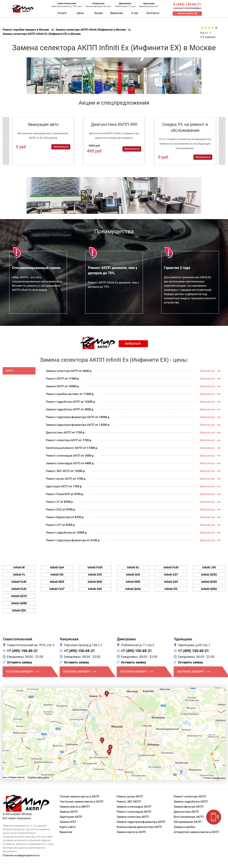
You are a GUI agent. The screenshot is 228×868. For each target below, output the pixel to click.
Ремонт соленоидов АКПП (63, 456)
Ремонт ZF (53, 502)
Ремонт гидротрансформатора (66, 540)
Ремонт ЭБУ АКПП (58, 471)
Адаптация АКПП (57, 486)
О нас (135, 13)
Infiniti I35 (171, 589)
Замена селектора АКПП (62, 371)
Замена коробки (184, 827)
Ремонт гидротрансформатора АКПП (70, 417)
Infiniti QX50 (209, 582)
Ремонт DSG (54, 510)
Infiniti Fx (19, 575)
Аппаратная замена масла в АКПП (196, 832)
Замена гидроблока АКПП (63, 409)
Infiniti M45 (95, 582)
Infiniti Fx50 (95, 567)
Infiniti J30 (209, 567)
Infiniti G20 (95, 589)
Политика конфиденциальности (21, 855)
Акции (98, 13)
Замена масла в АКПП (131, 832)
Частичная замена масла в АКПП (82, 802)
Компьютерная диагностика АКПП (139, 827)
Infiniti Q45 (133, 575)
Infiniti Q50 (19, 610)
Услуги (62, 13)
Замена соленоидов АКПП (63, 463)
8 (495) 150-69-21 (187, 4)
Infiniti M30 (133, 582)
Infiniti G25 (171, 582)
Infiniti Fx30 (171, 567)
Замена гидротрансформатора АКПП (70, 425)
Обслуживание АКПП (188, 822)
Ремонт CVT (54, 525)
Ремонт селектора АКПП (62, 440)
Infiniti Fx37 (57, 589)
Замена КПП (68, 822)
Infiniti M (19, 567)
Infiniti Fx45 (19, 582)
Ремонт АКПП (55, 379)
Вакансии (117, 13)
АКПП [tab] (9, 371)
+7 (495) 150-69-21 (22, 651)
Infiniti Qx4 (57, 567)
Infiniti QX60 (209, 589)
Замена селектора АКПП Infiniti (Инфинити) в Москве (91, 30)
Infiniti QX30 (209, 575)
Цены (80, 13)
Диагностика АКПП (59, 433)
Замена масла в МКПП (75, 807)
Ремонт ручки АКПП (59, 479)
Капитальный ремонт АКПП (64, 448)
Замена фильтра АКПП (189, 807)
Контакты (153, 13)
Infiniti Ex (133, 567)
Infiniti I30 (57, 575)
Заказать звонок (186, 14)
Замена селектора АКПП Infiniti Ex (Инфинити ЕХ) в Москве (42, 34)
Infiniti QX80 (19, 603)
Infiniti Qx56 (133, 589)
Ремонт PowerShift (58, 494)
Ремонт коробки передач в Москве (26, 30)
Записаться (61, 147)
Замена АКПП (55, 386)
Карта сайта (67, 827)
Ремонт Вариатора (58, 517)
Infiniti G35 (95, 575)
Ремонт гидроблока (59, 533)
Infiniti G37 (171, 575)
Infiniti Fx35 (19, 589)
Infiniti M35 (57, 582)
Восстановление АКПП (189, 817)
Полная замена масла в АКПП (79, 797)
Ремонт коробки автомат (62, 394)
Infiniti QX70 (19, 596)
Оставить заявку (19, 662)
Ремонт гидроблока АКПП (63, 402)
